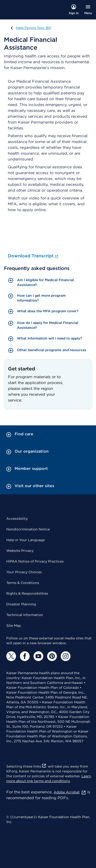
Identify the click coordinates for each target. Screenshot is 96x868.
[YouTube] (38, 656)
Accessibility (17, 519)
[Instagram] (66, 656)
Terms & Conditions (23, 583)
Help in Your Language (26, 540)
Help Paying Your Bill (32, 28)
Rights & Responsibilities (27, 593)
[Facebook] (25, 656)
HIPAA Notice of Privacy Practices (35, 561)
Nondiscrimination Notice (28, 529)
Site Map (14, 626)
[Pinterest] (52, 656)
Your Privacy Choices (24, 572)
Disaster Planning (21, 604)
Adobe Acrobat (70, 792)
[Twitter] (11, 656)
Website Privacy (20, 551)
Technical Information (25, 615)
